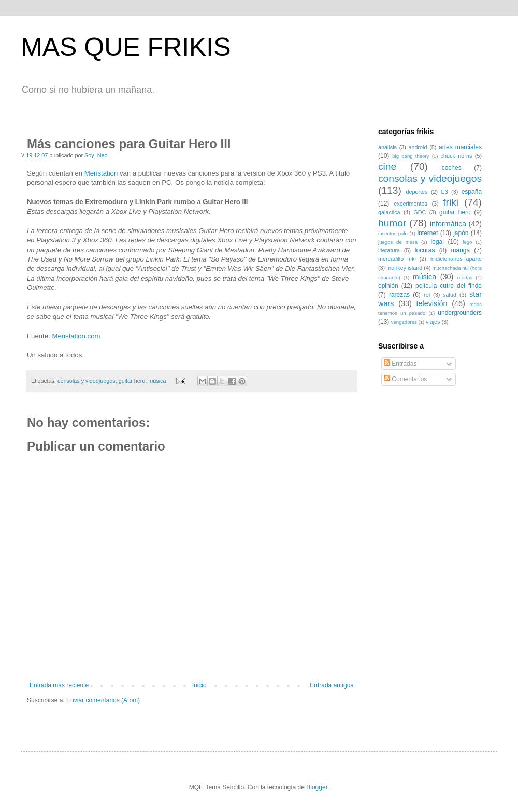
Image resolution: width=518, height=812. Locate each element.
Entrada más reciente (59, 685)
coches (452, 168)
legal (437, 242)
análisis (387, 147)
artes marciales (460, 147)
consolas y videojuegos (87, 381)
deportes (417, 192)
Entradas (400, 364)
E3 (444, 192)
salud (450, 295)
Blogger (317, 787)
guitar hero (132, 381)
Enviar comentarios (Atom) (103, 700)
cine (387, 166)
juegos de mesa (398, 242)
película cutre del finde (449, 286)
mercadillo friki (397, 259)
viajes (433, 322)
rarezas (399, 295)
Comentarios (405, 379)
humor (392, 223)
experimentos (411, 204)
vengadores (404, 322)
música (157, 381)
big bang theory (411, 156)
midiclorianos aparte (456, 259)
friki (451, 202)
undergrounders (460, 313)
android (418, 147)
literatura (389, 250)
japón (461, 233)
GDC (420, 212)
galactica (389, 212)
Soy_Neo (96, 155)
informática (448, 224)
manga (460, 250)
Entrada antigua (332, 685)
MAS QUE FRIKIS (126, 47)
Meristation (101, 173)
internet (427, 233)
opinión (388, 286)
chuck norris (457, 156)
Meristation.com (76, 336)
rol (427, 295)
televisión (431, 303)
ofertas (465, 277)
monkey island (404, 268)
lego (467, 242)
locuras (425, 250)
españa (472, 192)
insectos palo (393, 233)
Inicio (199, 685)
